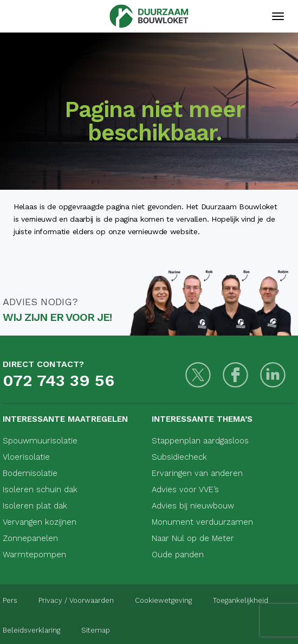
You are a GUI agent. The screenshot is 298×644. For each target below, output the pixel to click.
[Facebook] (235, 375)
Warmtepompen (34, 555)
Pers (10, 600)
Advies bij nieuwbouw (193, 506)
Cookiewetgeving (163, 600)
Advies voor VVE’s (185, 490)
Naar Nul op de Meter (193, 538)
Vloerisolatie (26, 457)
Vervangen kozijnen (40, 522)
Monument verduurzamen (202, 522)
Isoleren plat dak (35, 506)
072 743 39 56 (59, 380)
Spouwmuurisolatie (40, 441)
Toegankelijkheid (241, 600)
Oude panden (178, 555)
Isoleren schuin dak (40, 490)
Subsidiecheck (179, 457)
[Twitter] (198, 375)
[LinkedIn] (273, 375)
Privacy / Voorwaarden (76, 600)
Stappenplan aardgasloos (200, 441)
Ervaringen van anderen (197, 473)
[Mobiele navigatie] (278, 16)
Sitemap (96, 630)
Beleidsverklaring (31, 630)
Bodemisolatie (30, 473)
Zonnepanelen (30, 538)
